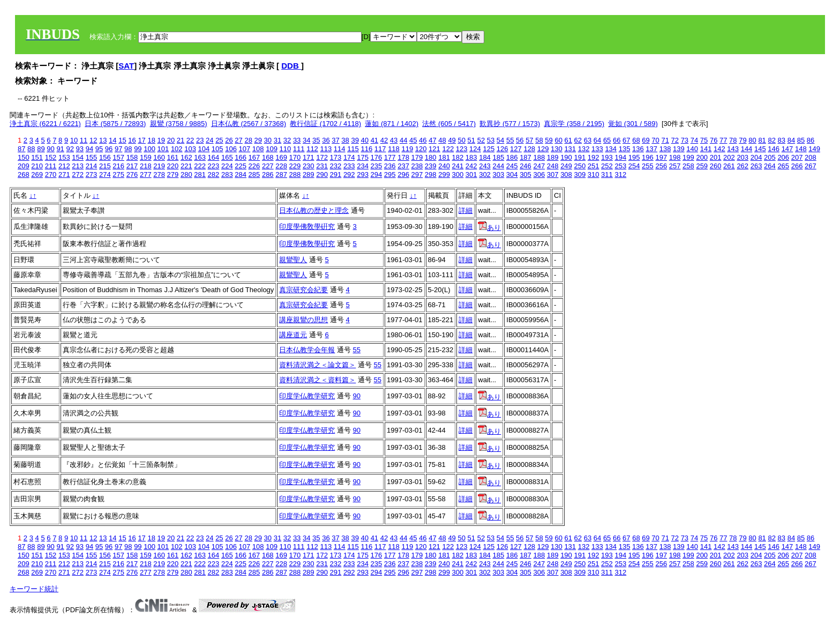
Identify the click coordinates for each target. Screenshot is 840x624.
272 (78, 174)
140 (692, 149)
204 (756, 157)
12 (93, 140)
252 (607, 166)
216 (118, 166)
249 (566, 166)
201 (716, 157)
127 (516, 149)
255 (648, 166)
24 (209, 140)
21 (181, 140)
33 (297, 140)
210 (37, 166)
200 (702, 157)
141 (706, 149)
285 (254, 174)
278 (159, 174)
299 (444, 174)
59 (549, 140)
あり (489, 228)
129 (543, 149)
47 (432, 140)
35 (316, 140)
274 (105, 174)
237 (403, 166)
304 (512, 174)
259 (702, 166)
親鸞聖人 (293, 260)
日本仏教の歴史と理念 (314, 210)
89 (41, 149)
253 (620, 166)
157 (118, 157)
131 (570, 149)
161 (173, 157)
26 (229, 140)
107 (245, 149)
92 (70, 149)
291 (336, 174)
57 (529, 140)
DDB (291, 66)
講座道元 (293, 335)
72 (675, 140)
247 (539, 166)
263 (756, 166)
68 (636, 140)
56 (520, 140)
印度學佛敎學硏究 (307, 226)
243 (485, 166)
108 (258, 149)
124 (475, 149)
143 (733, 149)
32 (287, 140)
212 (64, 166)
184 (485, 157)
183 (471, 157)
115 (353, 149)
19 (161, 140)
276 (132, 174)
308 (566, 174)
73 (685, 140)
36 (326, 140)
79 (742, 140)
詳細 (466, 210)
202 (729, 157)
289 (309, 174)
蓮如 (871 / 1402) (392, 124)
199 (688, 157)
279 (173, 174)
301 (471, 174)
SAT (126, 66)
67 (626, 140)
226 (254, 166)
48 (442, 140)
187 (526, 157)
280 (186, 174)
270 (51, 174)
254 (634, 166)
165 (227, 157)
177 (390, 157)
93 (80, 149)
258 (688, 166)
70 (655, 140)
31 (277, 140)
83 (782, 140)
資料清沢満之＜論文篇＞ (317, 365)
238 (417, 166)
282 (214, 174)
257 (675, 166)
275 (118, 174)
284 (241, 174)
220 (173, 166)
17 (141, 140)
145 (760, 149)
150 (24, 157)
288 (295, 174)
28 (248, 140)
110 (286, 149)
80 (752, 140)
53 (491, 140)
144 (747, 149)
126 (502, 149)
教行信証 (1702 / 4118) (325, 124)
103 (190, 149)
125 (489, 149)
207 (797, 157)
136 (638, 149)
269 (37, 174)
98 (128, 149)
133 (597, 149)
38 (345, 140)
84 (791, 140)
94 (89, 149)
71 (665, 140)
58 (539, 140)
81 (762, 140)
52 (481, 140)
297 (417, 174)
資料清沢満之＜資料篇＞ (317, 380)
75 (704, 140)
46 (423, 140)
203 (742, 157)
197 (661, 157)
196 (648, 157)
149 (814, 149)
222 (200, 166)
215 (105, 166)
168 (268, 157)
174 (349, 157)
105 (217, 149)
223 (214, 166)
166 (241, 157)
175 (363, 157)
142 (719, 149)
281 (200, 174)
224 (227, 166)
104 (204, 149)
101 (163, 149)
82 (771, 140)
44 (403, 140)
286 (268, 174)
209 (24, 166)
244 (498, 166)
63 (588, 140)
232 (336, 166)
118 (394, 149)
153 (64, 157)
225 (241, 166)
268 (24, 174)
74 (694, 140)
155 (92, 157)
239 (431, 166)
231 (322, 166)
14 (112, 140)
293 (363, 174)
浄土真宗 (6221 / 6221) (45, 124)
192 (594, 157)
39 (355, 140)
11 (84, 140)
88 (31, 149)
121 (434, 149)
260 (716, 166)
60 (558, 140)
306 (539, 174)
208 (811, 157)
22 (190, 140)
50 (461, 140)
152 (51, 157)
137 (651, 149)
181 (444, 157)
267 (811, 166)
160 (159, 157)
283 (227, 174)
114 (340, 149)
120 (421, 149)
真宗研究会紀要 (303, 290)
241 (458, 166)
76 (714, 140)
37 (335, 140)
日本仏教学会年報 (307, 350)
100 (149, 149)
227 (268, 166)
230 (309, 166)
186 (512, 157)
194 (620, 157)
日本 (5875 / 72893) (115, 124)
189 (553, 157)
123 (462, 149)
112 (312, 149)
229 (295, 166)
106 (231, 149)
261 (729, 166)
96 (109, 149)
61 (568, 140)
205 (770, 157)
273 (92, 174)
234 (363, 166)
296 (403, 174)
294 (377, 174)
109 (272, 149)
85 (801, 140)
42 (384, 140)
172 (322, 157)
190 (566, 157)
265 (783, 166)
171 (309, 157)
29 (258, 140)
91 (60, 149)
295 (390, 174)
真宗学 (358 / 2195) (574, 124)
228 (281, 166)
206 (783, 157)
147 (787, 149)
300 (458, 174)
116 (366, 149)
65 (607, 140)
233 (349, 166)
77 (723, 140)
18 (151, 140)
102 (177, 149)
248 (553, 166)
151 (37, 157)
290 (322, 174)
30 (268, 140)
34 (306, 140)
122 (448, 149)
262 (742, 166)
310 (594, 174)
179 (417, 157)
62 (578, 140)
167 (254, 157)
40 (365, 140)
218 (146, 166)
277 (146, 174)
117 (380, 149)
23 (200, 140)
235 (377, 166)
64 (597, 140)
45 (413, 140)
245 (512, 166)
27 (238, 140)
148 (801, 149)
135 (625, 149)
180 (431, 157)
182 (458, 157)
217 (132, 166)
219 (159, 166)
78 (733, 140)
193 (607, 157)
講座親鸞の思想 (303, 320)
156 (105, 157)
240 (444, 166)
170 (295, 157)
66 (617, 140)
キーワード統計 (34, 589)
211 (51, 166)
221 (186, 166)
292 (349, 174)
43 (394, 140)
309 (580, 174)
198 (675, 157)
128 (529, 149)
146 (774, 149)
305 (526, 174)
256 (661, 166)
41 (374, 140)
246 (526, 166)
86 (811, 140)
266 (797, 166)
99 (138, 149)
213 (78, 166)
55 (510, 140)
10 (74, 140)
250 (580, 166)
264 (770, 166)
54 (500, 140)
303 (498, 174)
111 (299, 149)
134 (611, 149)
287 (281, 174)
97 (118, 149)
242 (471, 166)
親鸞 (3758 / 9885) (179, 124)
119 (407, 149)
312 (620, 174)
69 (646, 140)
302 (485, 174)
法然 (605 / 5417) (449, 124)
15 (122, 140)
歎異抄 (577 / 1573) (510, 124)
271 (64, 174)
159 (146, 157)
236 (390, 166)
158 (132, 157)
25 (219, 140)
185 (498, 157)
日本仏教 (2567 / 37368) (249, 124)
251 (594, 166)
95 (99, 149)
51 (471, 140)
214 (92, 166)
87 (21, 149)
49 (452, 140)
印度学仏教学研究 (307, 396)
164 (214, 157)
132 (584, 149)
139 (679, 149)
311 (607, 174)
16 (132, 140)
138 (665, 149)
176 (377, 157)
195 (634, 157)
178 (403, 157)
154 (78, 157)
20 (171, 140)
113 (326, 149)
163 (200, 157)
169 (281, 157)
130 (557, 149)
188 (539, 157)
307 (553, 174)
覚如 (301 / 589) (633, 124)
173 (336, 157)
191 (580, 157)
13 (103, 140)
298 (431, 174)
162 (186, 157)
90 (50, 149)
